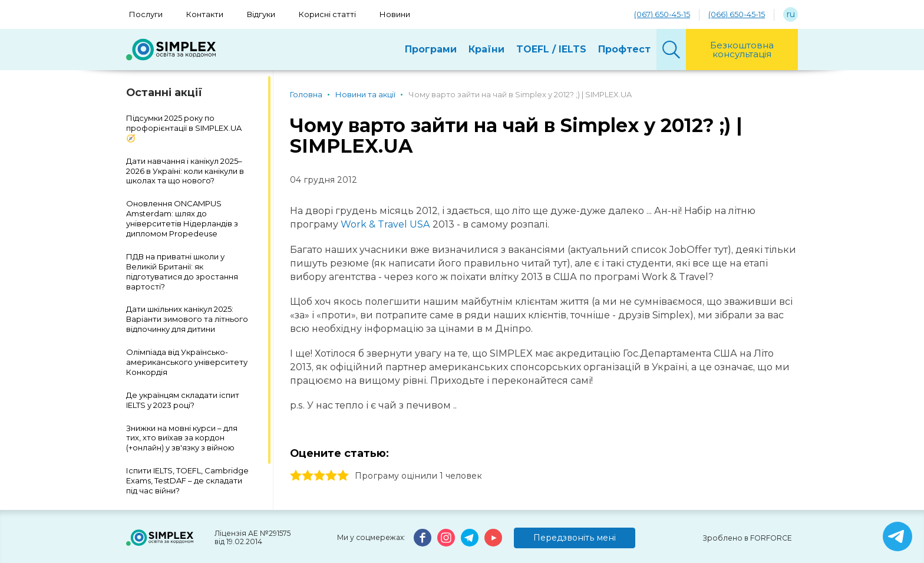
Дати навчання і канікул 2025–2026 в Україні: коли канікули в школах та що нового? (185, 171)
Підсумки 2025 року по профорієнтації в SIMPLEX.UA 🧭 (184, 128)
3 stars (319, 476)
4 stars (331, 476)
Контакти (205, 14)
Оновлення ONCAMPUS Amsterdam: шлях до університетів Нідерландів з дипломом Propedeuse (182, 218)
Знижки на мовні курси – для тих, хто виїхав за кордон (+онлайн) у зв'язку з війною (182, 438)
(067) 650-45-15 (662, 14)
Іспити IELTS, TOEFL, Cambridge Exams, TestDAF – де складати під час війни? (187, 480)
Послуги (146, 14)
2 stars (308, 476)
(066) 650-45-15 (737, 14)
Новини (395, 14)
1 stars (296, 476)
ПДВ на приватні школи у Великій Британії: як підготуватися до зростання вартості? (182, 271)
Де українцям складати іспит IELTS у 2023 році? (183, 400)
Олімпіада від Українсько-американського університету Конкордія (187, 362)
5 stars (343, 476)
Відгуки (261, 14)
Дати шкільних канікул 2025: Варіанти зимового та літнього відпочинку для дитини (187, 319)
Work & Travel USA (385, 224)
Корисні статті (327, 14)
